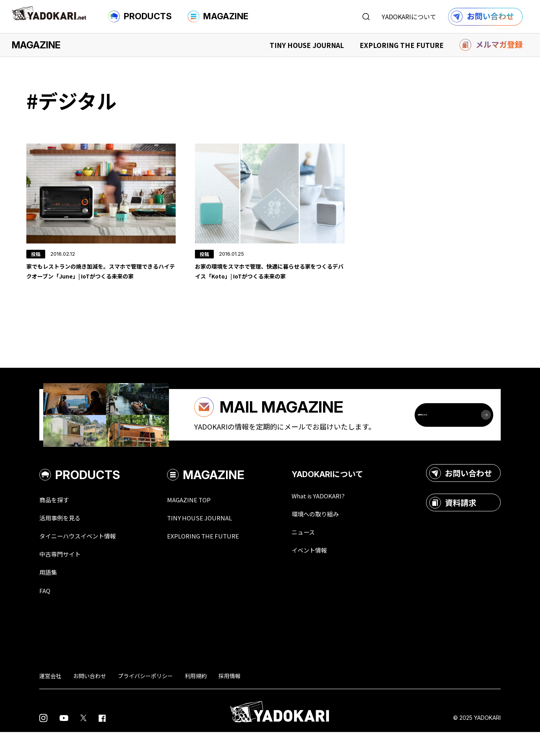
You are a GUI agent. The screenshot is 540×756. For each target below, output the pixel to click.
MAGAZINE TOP (203, 519)
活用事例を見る (64, 538)
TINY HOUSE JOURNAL (307, 45)
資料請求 (453, 522)
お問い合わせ (461, 492)
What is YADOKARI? (340, 515)
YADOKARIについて (409, 17)
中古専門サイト (64, 576)
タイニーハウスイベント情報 (85, 557)
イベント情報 (330, 572)
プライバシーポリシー (145, 699)
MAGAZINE (218, 17)
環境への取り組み (337, 534)
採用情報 (230, 699)
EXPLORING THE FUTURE (402, 45)
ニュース (323, 553)
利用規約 (196, 699)
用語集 (50, 595)
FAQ (46, 614)
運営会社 (50, 699)
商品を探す (57, 519)
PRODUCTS (140, 17)
